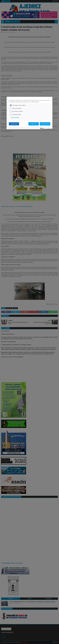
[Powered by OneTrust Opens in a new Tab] (46, 128)
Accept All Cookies (45, 124)
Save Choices (14, 124)
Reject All (34, 124)
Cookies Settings (15, 117)
